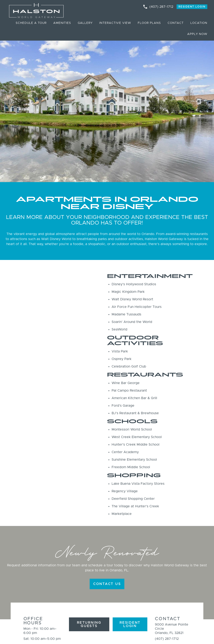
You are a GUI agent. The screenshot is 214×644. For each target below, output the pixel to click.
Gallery (85, 23)
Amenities (62, 23)
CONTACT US (107, 584)
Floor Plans (149, 23)
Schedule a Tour (31, 23)
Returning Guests (89, 624)
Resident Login (192, 7)
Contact (176, 23)
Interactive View (115, 23)
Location (199, 23)
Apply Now (197, 34)
